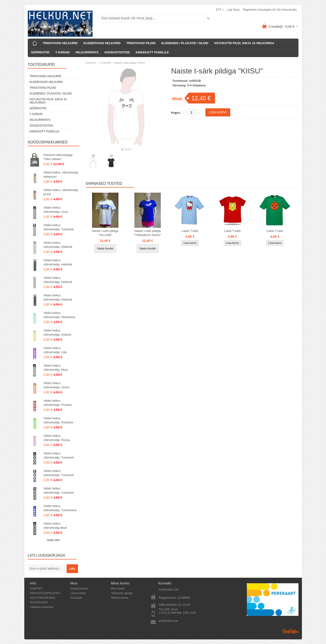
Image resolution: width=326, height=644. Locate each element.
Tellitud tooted (120, 598)
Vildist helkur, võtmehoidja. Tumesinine (60, 508)
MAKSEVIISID (39, 602)
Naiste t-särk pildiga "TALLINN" (105, 233)
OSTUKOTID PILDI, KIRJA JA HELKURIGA (244, 43)
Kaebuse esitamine (42, 607)
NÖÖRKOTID (40, 52)
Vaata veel (53, 540)
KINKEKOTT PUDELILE (152, 52)
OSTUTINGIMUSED (43, 598)
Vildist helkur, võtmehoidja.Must (55, 526)
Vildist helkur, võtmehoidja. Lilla (55, 350)
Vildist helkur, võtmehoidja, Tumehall (59, 227)
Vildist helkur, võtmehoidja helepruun (61, 175)
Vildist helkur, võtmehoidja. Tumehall (59, 455)
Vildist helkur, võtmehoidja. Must (56, 368)
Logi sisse (233, 10)
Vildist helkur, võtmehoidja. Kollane (57, 333)
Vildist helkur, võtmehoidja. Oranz (57, 385)
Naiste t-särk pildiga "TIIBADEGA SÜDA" (148, 233)
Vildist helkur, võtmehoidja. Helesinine (59, 315)
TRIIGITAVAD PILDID (141, 43)
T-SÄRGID (62, 52)
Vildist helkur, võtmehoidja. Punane (58, 403)
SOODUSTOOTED (117, 52)
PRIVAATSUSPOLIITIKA (45, 593)
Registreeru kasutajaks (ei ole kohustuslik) (270, 10)
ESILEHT (91, 63)
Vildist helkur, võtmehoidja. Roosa (57, 438)
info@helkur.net (168, 621)
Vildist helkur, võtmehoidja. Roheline (58, 420)
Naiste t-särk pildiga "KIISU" (130, 63)
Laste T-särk (190, 231)
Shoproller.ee (290, 631)
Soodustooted (79, 589)
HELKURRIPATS (87, 52)
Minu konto (118, 589)
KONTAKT (37, 589)
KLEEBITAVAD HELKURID (102, 43)
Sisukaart (76, 598)
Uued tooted (78, 593)
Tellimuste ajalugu (122, 593)
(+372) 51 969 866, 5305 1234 (177, 613)
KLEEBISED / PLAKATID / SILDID (185, 43)
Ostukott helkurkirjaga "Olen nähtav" (58, 157)
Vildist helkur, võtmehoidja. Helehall (58, 245)
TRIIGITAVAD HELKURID (60, 43)
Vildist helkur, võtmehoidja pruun (61, 192)
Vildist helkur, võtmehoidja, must (56, 210)
